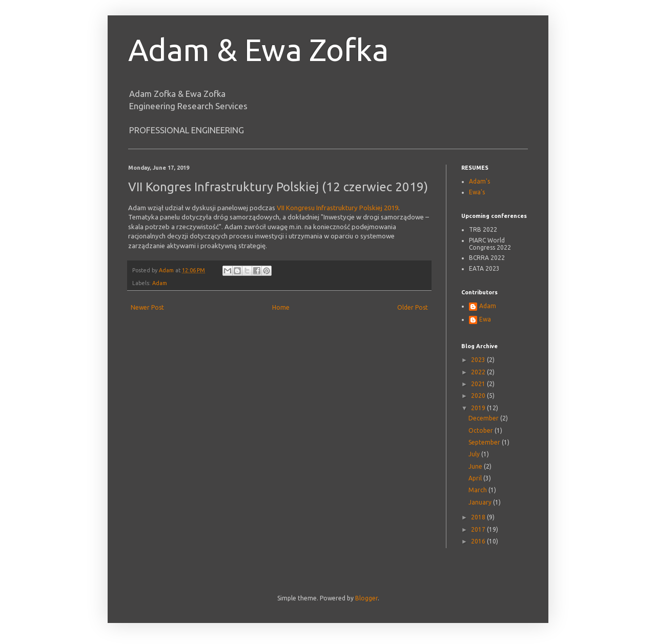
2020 (479, 396)
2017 (479, 529)
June (476, 466)
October (481, 430)
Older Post (413, 307)
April (476, 478)
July (475, 454)
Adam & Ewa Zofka (258, 49)
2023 (479, 360)
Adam (160, 283)
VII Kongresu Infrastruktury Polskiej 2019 (337, 208)
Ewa (485, 319)
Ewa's (477, 192)
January (481, 502)
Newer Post (147, 307)
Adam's (479, 181)
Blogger (366, 598)
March (478, 490)
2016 (479, 541)
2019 (479, 408)
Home (281, 307)
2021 (479, 384)
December (484, 418)
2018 (479, 517)
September (485, 442)
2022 (479, 372)
